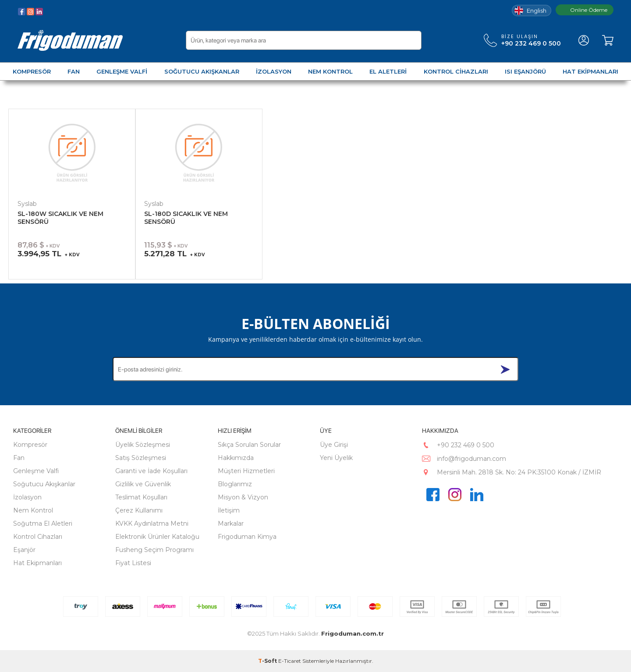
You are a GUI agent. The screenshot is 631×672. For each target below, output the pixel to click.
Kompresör (30, 445)
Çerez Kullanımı (139, 510)
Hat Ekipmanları (37, 563)
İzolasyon (27, 497)
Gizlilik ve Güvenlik (143, 484)
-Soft (268, 661)
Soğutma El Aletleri (43, 523)
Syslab (27, 204)
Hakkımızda (236, 458)
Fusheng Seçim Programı (154, 550)
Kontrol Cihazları (38, 537)
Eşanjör (24, 550)
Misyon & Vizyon (243, 497)
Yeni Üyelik (336, 458)
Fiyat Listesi (133, 563)
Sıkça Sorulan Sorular (249, 445)
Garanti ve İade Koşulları (151, 471)
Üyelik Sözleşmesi (143, 445)
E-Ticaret (290, 661)
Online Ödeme (585, 10)
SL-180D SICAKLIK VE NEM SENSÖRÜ (186, 218)
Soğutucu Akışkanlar (44, 484)
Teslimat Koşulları (141, 497)
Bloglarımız (235, 484)
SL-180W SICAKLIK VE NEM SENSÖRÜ (60, 218)
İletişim (229, 510)
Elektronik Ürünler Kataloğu (157, 537)
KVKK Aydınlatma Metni (152, 523)
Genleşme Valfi (36, 471)
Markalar (231, 523)
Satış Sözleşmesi (141, 458)
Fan (19, 458)
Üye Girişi (334, 445)
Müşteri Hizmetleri (246, 471)
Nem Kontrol (33, 510)
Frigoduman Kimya (247, 537)
